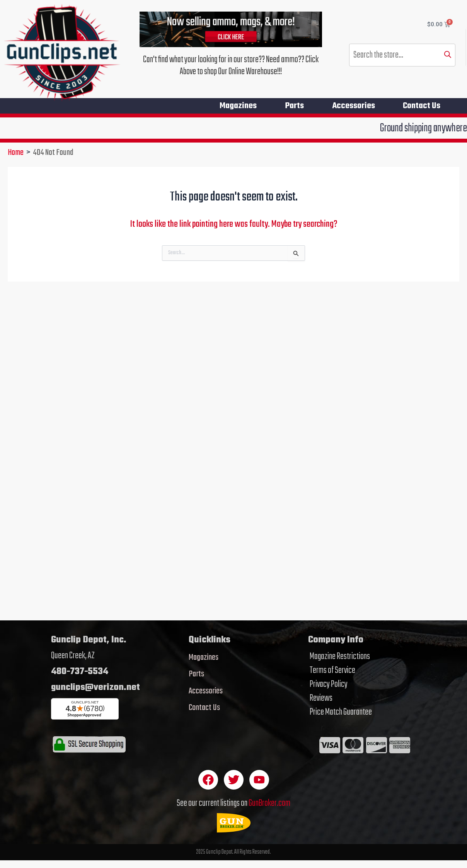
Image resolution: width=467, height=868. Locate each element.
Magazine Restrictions (340, 657)
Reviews (321, 698)
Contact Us (422, 106)
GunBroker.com (269, 803)
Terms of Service (332, 671)
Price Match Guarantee (341, 712)
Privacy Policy (329, 685)
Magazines (236, 106)
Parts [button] (293, 106)
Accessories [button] (353, 106)
